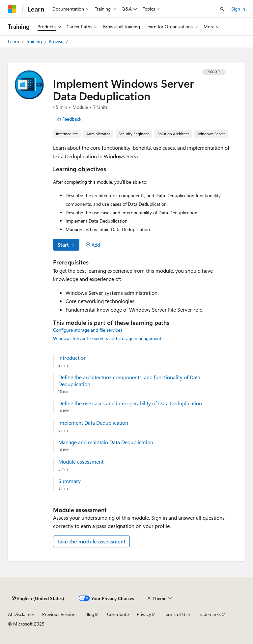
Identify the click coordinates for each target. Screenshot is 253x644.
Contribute (118, 614)
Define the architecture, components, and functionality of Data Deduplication (129, 381)
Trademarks (209, 614)
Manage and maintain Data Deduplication (106, 442)
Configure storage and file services (88, 330)
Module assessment (81, 462)
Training (35, 41)
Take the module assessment (91, 541)
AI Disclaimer (21, 614)
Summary (70, 481)
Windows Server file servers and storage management (107, 338)
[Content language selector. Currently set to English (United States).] (38, 598)
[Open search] (222, 9)
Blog (90, 614)
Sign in (238, 9)
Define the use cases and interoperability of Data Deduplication (130, 403)
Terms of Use (177, 614)
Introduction (72, 358)
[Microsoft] (12, 9)
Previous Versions (60, 614)
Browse (57, 41)
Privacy (144, 614)
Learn (14, 41)
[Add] (93, 245)
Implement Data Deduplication (93, 423)
